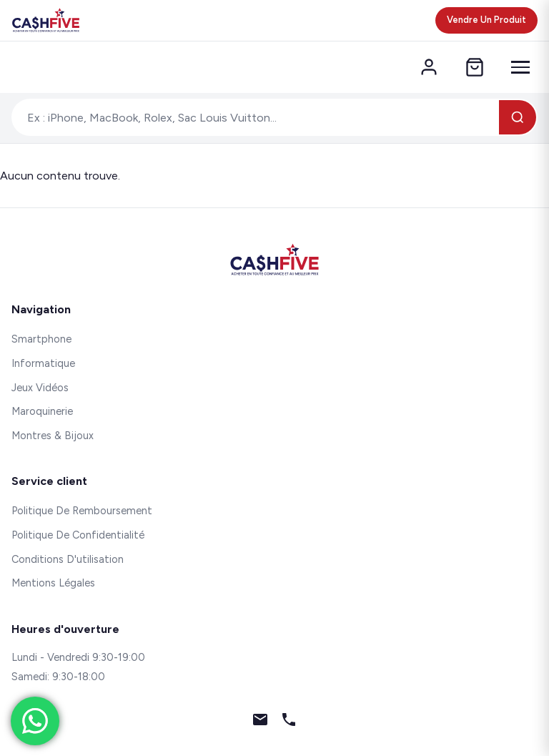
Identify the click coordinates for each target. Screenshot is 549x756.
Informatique (43, 363)
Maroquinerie (42, 411)
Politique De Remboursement (82, 511)
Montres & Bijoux (53, 436)
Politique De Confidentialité (78, 535)
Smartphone (41, 339)
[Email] (260, 722)
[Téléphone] (289, 722)
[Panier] (475, 67)
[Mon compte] (429, 67)
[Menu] (520, 67)
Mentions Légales (53, 583)
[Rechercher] (518, 117)
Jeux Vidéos (40, 388)
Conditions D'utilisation (68, 559)
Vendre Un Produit (486, 20)
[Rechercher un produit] (256, 117)
